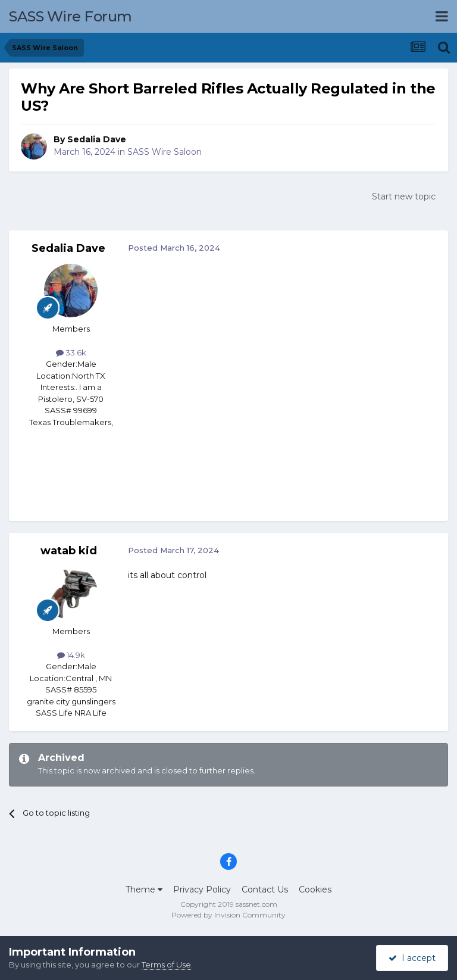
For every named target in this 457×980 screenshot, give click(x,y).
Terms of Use (166, 965)
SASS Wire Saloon (165, 152)
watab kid (69, 551)
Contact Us (265, 890)
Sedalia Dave (97, 139)
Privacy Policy (202, 890)
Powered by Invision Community (228, 915)
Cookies (315, 890)
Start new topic (404, 196)
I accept (412, 958)
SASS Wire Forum (71, 16)
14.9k (71, 655)
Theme (144, 890)
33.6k (71, 352)
